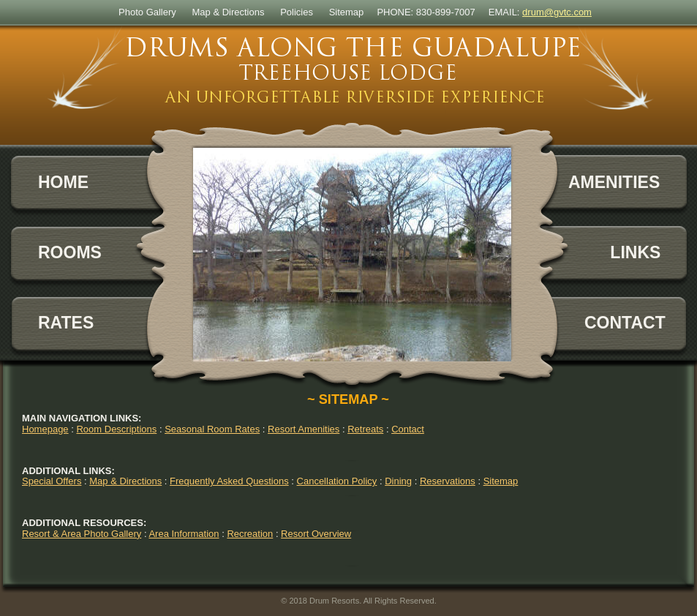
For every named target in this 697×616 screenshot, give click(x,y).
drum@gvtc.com (557, 12)
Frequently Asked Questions (229, 481)
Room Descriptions (116, 429)
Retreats (365, 429)
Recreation (250, 534)
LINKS (635, 252)
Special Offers (52, 481)
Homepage (45, 429)
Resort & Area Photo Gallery (82, 534)
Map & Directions (228, 12)
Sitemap (347, 12)
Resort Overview (316, 534)
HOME (63, 182)
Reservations (448, 481)
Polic (290, 12)
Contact (408, 429)
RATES (66, 323)
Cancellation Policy (337, 481)
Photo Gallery (147, 12)
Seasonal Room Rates (212, 429)
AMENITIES (614, 182)
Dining (398, 481)
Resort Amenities (304, 429)
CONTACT (625, 323)
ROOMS (70, 252)
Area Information (184, 534)
